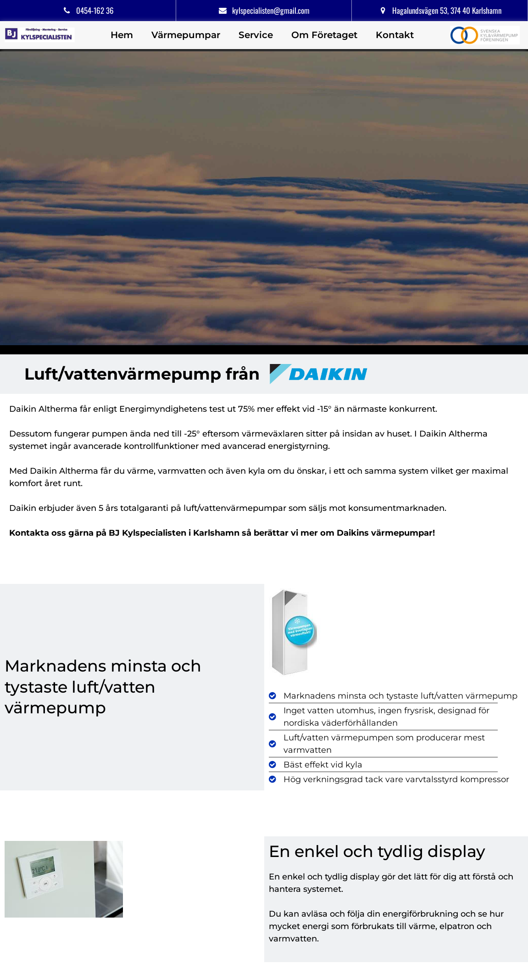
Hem (122, 35)
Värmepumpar (186, 35)
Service (256, 35)
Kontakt (395, 35)
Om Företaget (324, 35)
